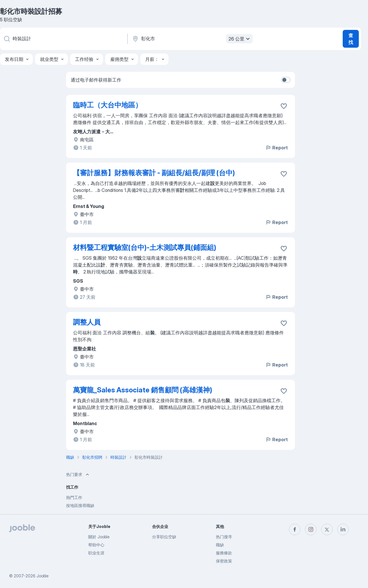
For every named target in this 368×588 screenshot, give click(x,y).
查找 (351, 39)
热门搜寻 (224, 537)
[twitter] (327, 529)
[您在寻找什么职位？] (63, 39)
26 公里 (240, 39)
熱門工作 (74, 497)
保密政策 (224, 561)
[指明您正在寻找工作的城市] (192, 39)
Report (277, 148)
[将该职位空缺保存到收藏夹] (284, 106)
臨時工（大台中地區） (108, 105)
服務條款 (224, 553)
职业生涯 (96, 553)
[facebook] (295, 529)
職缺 (220, 545)
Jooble (43, 576)
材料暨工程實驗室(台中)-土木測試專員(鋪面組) (145, 247)
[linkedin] (343, 529)
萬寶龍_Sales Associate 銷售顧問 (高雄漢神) (143, 390)
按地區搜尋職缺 (80, 505)
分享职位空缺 (164, 537)
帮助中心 (96, 545)
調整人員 (87, 322)
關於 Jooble (99, 537)
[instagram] (311, 529)
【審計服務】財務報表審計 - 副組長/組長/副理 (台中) (154, 173)
